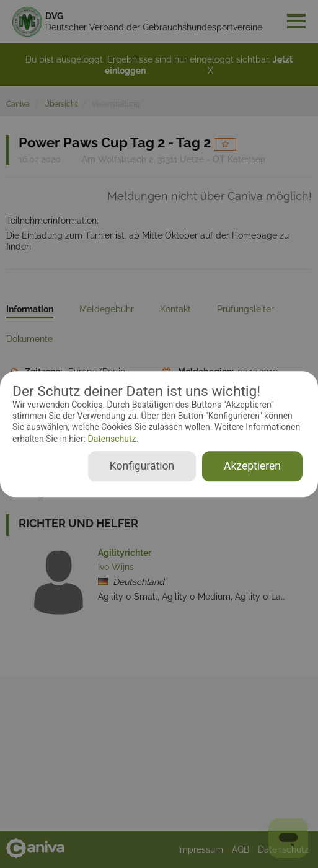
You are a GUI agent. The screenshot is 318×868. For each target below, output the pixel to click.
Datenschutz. (112, 439)
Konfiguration (142, 466)
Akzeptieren (252, 466)
